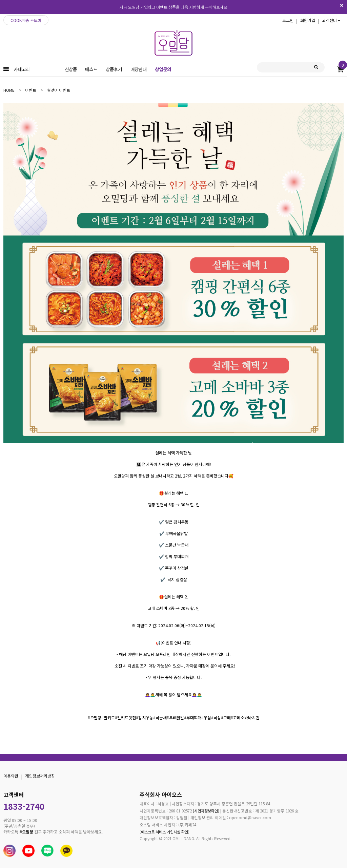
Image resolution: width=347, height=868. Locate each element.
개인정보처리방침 (40, 776)
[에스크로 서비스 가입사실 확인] (165, 831)
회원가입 (308, 20)
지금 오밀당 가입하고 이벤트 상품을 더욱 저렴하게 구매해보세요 (173, 7)
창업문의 (163, 69)
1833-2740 (24, 806)
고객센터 (331, 20)
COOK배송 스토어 (26, 20)
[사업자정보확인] (204, 810)
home (9, 90)
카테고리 (22, 69)
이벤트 (31, 90)
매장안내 (139, 69)
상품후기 (114, 69)
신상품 (71, 69)
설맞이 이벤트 (58, 90)
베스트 (91, 69)
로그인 (288, 20)
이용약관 (11, 776)
